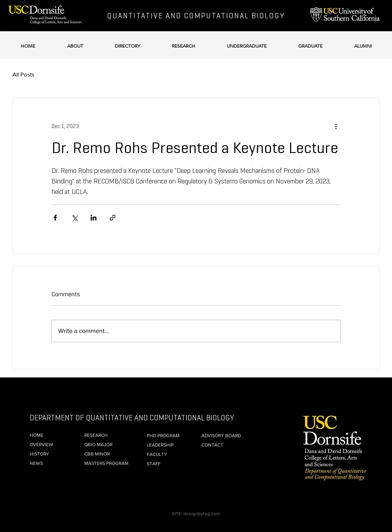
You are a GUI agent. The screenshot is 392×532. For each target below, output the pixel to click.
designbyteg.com (202, 514)
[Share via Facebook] (55, 218)
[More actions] (336, 126)
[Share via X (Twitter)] (74, 218)
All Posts (23, 74)
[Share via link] (113, 218)
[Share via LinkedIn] (94, 218)
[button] (75, 42)
